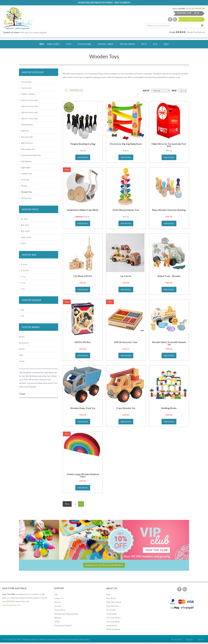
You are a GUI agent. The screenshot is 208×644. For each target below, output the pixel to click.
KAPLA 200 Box (83, 342)
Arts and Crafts (26, 137)
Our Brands (111, 610)
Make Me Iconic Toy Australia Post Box (169, 145)
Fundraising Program (63, 625)
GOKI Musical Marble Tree (126, 210)
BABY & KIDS (55, 44)
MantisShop (85, 639)
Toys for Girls (25, 88)
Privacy (57, 602)
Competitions (112, 625)
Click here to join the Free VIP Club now (104, 565)
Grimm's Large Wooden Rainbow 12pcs (83, 475)
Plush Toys (24, 180)
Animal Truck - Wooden (169, 276)
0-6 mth (23, 264)
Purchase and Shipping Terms (67, 614)
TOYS (70, 44)
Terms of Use (60, 610)
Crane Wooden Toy (126, 408)
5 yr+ (22, 289)
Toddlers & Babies (27, 94)
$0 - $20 (23, 219)
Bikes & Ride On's (27, 149)
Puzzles (23, 186)
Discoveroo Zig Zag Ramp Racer (126, 144)
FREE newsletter (113, 629)
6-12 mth (24, 270)
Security (58, 606)
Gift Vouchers (26, 198)
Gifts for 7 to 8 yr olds (28, 119)
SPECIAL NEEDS (129, 44)
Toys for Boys (25, 82)
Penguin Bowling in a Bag (83, 144)
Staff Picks (24, 131)
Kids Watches (25, 161)
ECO (157, 44)
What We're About (114, 602)
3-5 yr (22, 283)
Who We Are (111, 598)
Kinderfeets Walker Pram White (83, 210)
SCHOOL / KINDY (107, 44)
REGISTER (200, 9)
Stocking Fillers (26, 125)
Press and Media (113, 622)
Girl (21, 316)
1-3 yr (22, 277)
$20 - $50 (24, 225)
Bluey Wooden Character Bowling (169, 210)
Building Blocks (169, 408)
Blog (108, 594)
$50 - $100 (24, 231)
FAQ (56, 594)
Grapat (22, 361)
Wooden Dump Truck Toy (83, 408)
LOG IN (190, 9)
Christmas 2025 (76, 90)
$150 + (23, 243)
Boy (22, 310)
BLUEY (22, 337)
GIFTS (145, 44)
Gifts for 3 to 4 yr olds (28, 106)
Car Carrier (126, 276)
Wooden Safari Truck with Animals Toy (169, 343)
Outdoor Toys (25, 174)
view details (83, 157)
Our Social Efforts (113, 618)
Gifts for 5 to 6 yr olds (28, 112)
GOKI (21, 355)
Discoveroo (24, 343)
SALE (166, 44)
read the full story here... (12, 605)
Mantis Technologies (48, 639)
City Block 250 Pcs (83, 276)
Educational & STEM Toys (30, 155)
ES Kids (22, 349)
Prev (67, 504)
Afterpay (58, 618)
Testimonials (111, 614)
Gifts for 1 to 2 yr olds (28, 100)
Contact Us (59, 598)
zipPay (57, 622)
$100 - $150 (25, 237)
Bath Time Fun (26, 143)
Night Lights (25, 167)
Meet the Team (113, 606)
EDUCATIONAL (86, 44)
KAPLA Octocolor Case (126, 342)
